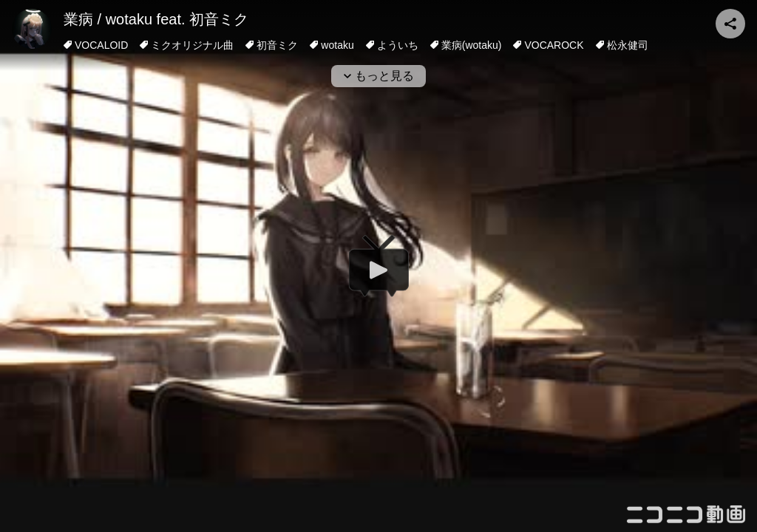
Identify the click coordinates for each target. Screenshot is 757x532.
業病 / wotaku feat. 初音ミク (156, 19)
